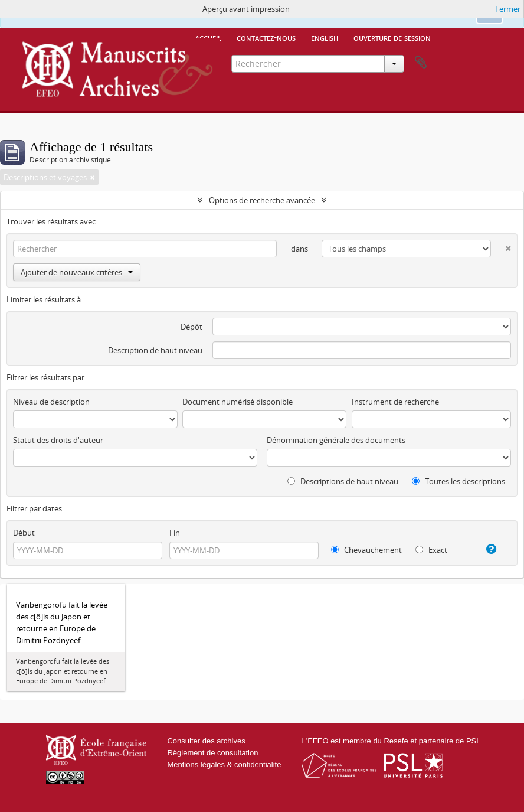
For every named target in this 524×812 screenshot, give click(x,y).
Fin (175, 533)
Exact (431, 550)
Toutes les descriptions (458, 481)
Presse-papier (421, 63)
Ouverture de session (392, 37)
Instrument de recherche (395, 402)
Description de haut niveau (155, 350)
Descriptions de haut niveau (343, 481)
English (325, 37)
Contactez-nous (266, 37)
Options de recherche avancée (262, 200)
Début (24, 533)
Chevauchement (366, 550)
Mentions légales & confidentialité (224, 764)
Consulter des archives (206, 741)
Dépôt (191, 327)
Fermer (508, 9)
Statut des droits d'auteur (58, 440)
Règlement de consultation (212, 753)
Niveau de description (51, 402)
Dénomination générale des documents (336, 440)
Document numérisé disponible (238, 402)
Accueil (208, 37)
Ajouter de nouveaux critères (77, 272)
